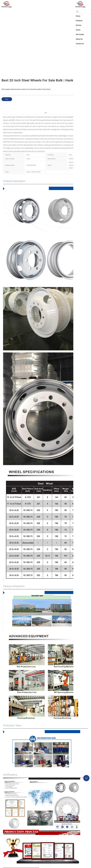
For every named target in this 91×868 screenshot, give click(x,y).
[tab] (46, 112)
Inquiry (7, 99)
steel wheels (25, 120)
